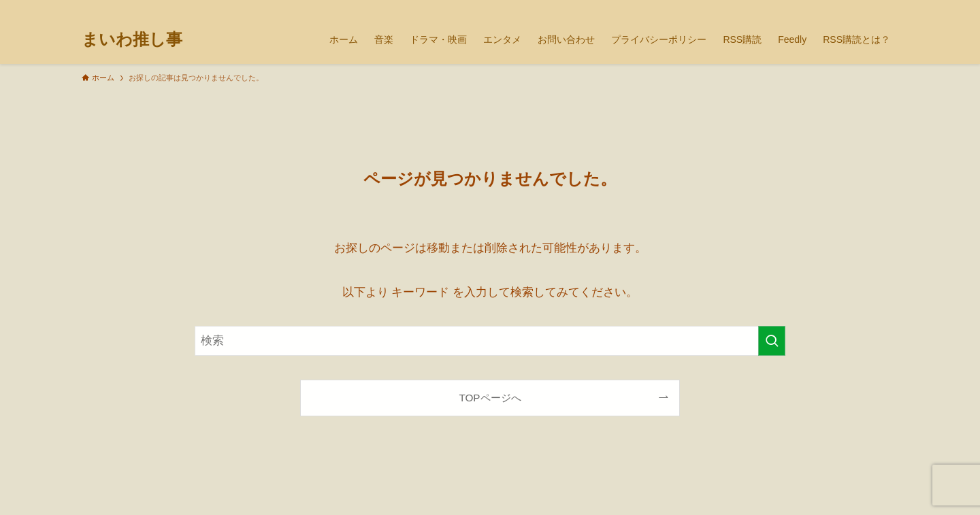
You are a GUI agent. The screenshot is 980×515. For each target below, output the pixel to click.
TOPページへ (490, 398)
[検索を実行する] (772, 341)
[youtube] (854, 7)
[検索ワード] (490, 341)
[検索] (889, 7)
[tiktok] (836, 7)
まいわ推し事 (132, 39)
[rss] (872, 7)
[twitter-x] (819, 7)
